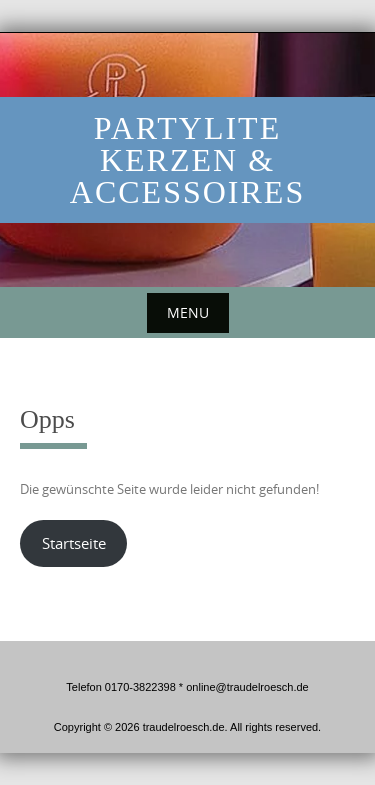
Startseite (74, 543)
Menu (188, 312)
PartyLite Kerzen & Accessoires (187, 160)
